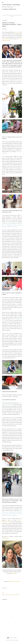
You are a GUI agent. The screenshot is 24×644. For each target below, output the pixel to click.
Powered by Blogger (12, 638)
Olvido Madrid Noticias (16, 595)
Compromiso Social (9, 595)
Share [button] (3, 593)
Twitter (14, 581)
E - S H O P (5, 9)
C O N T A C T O (12, 9)
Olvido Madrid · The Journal (11, 5)
